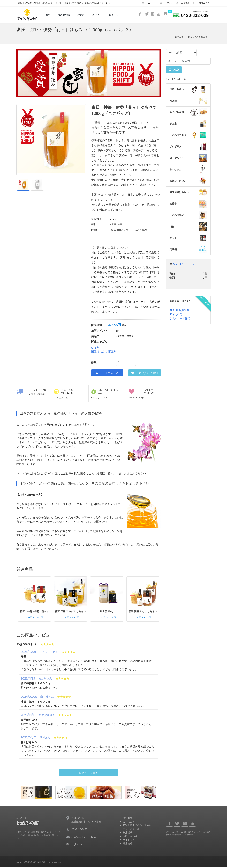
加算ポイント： (101, 331)
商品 (48, 15)
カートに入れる (107, 374)
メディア (97, 15)
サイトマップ (130, 840)
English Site (75, 845)
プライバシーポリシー (135, 829)
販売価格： (98, 326)
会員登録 (183, 3)
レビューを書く (89, 773)
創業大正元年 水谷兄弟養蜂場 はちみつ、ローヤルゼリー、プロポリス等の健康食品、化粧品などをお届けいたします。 (64, 3)
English (149, 3)
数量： (95, 363)
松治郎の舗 (64, 15)
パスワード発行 (180, 319)
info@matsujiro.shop (84, 838)
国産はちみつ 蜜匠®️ (198, 37)
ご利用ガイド (201, 3)
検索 (174, 70)
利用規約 (128, 833)
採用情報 (128, 844)
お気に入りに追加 (145, 374)
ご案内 (81, 15)
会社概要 (128, 818)
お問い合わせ (130, 837)
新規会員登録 (179, 311)
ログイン (166, 3)
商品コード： (99, 337)
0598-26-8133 (79, 830)
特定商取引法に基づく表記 (137, 826)
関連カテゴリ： (101, 342)
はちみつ (179, 37)
